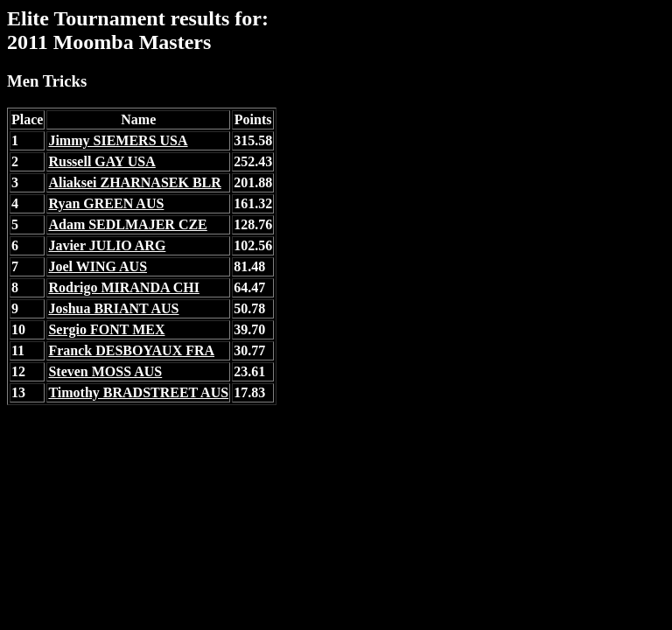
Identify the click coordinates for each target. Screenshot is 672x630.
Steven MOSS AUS (105, 371)
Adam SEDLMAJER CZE (127, 224)
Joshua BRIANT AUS (113, 308)
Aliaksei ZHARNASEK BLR (134, 182)
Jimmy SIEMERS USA (118, 140)
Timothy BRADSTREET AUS (138, 392)
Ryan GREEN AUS (106, 203)
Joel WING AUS (98, 266)
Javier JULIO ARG (107, 245)
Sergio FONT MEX (106, 329)
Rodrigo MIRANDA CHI (123, 287)
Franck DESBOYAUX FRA (131, 350)
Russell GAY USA (101, 161)
